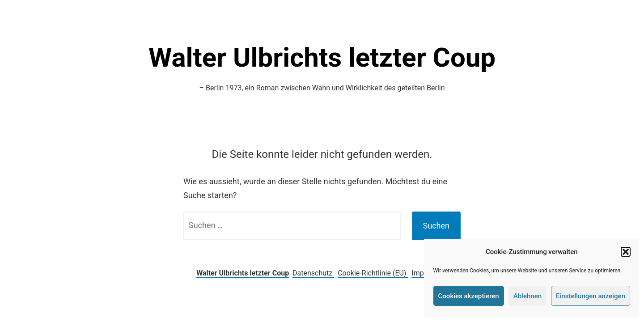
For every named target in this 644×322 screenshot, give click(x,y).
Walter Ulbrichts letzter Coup (322, 57)
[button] (626, 252)
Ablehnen (527, 296)
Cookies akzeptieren (469, 296)
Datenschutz (313, 273)
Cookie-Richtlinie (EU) (373, 273)
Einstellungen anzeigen (591, 296)
